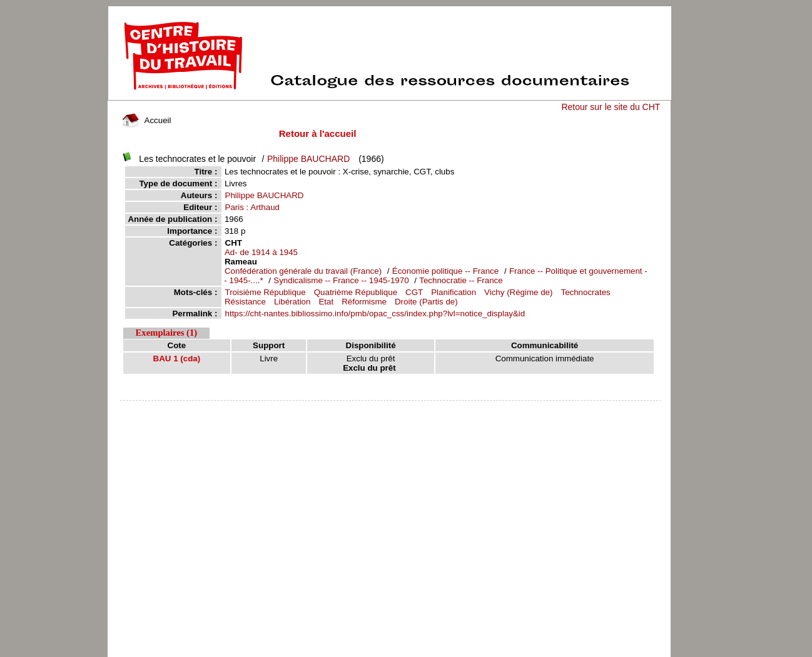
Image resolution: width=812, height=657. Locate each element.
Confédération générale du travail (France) (303, 271)
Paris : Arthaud (252, 207)
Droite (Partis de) (426, 302)
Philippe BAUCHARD (308, 159)
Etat (326, 302)
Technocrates (585, 292)
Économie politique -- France (445, 271)
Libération (292, 302)
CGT (414, 292)
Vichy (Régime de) (518, 292)
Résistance (245, 302)
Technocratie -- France (461, 280)
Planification (454, 292)
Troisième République (266, 292)
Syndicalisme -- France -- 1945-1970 (341, 280)
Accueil (146, 120)
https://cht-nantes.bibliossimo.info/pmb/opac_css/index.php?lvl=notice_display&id (375, 313)
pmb (391, 409)
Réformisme (364, 302)
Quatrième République (356, 292)
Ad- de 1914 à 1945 (261, 252)
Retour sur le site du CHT (611, 107)
